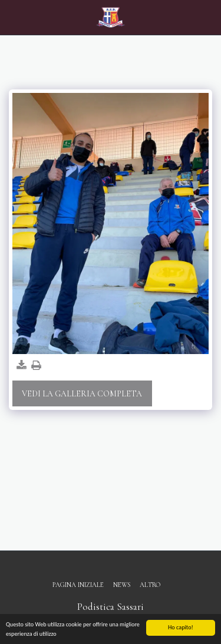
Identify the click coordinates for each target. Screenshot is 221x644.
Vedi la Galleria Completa (82, 394)
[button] (13, 17)
